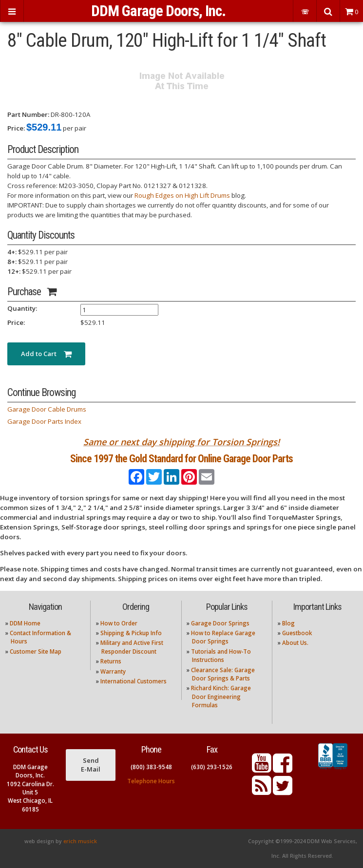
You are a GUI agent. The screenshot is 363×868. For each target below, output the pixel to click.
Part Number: (28, 114)
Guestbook (297, 633)
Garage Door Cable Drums (47, 409)
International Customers (134, 681)
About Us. (295, 643)
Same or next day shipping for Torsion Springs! (181, 442)
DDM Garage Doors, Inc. (158, 11)
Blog (288, 623)
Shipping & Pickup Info (131, 633)
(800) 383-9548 (151, 767)
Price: (16, 128)
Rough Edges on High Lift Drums (182, 195)
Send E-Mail (91, 765)
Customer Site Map (36, 651)
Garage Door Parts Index (44, 421)
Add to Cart (46, 354)
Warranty (113, 671)
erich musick (80, 841)
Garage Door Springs (220, 623)
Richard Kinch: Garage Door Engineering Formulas (221, 697)
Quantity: (22, 308)
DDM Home (25, 623)
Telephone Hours (151, 781)
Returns (111, 661)
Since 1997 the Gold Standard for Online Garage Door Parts (181, 459)
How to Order (119, 623)
